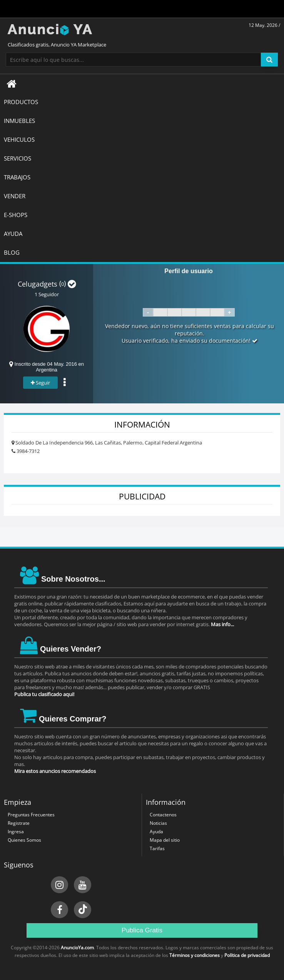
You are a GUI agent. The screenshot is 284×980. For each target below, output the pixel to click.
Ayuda (156, 832)
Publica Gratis (142, 930)
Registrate (19, 823)
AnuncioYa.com (77, 948)
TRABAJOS (17, 177)
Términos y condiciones (195, 955)
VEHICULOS (19, 139)
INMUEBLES (19, 121)
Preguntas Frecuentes (31, 815)
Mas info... (222, 624)
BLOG (12, 252)
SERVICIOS (18, 158)
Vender (15, 196)
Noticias (158, 823)
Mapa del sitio (165, 840)
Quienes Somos (24, 840)
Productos (21, 102)
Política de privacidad (247, 955)
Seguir (40, 383)
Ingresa (16, 832)
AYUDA (13, 234)
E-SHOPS (16, 215)
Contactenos (163, 815)
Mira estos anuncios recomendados (55, 771)
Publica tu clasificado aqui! (44, 694)
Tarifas (157, 848)
